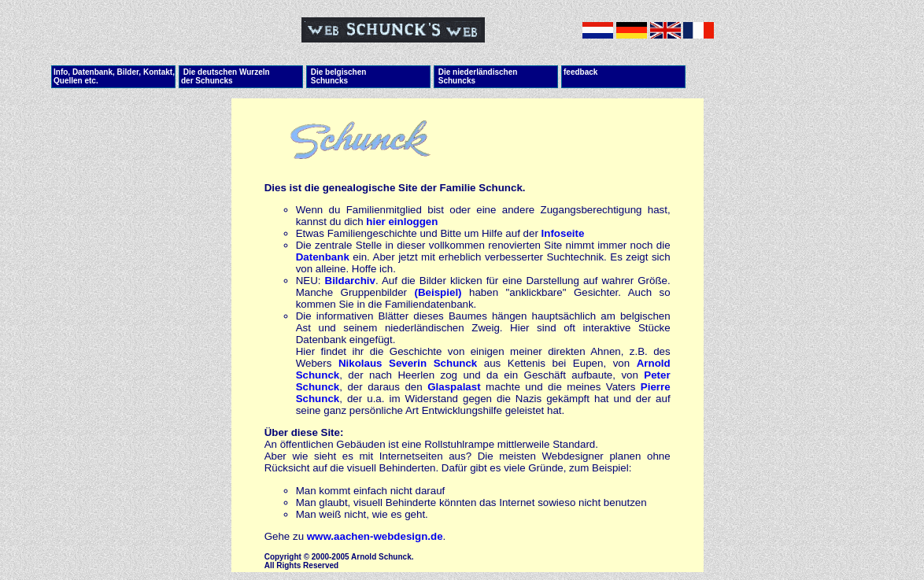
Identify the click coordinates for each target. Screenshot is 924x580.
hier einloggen (402, 222)
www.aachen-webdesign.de (375, 536)
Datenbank (323, 257)
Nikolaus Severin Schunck (408, 363)
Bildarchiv (350, 281)
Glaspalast (454, 387)
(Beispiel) (438, 292)
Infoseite (563, 233)
